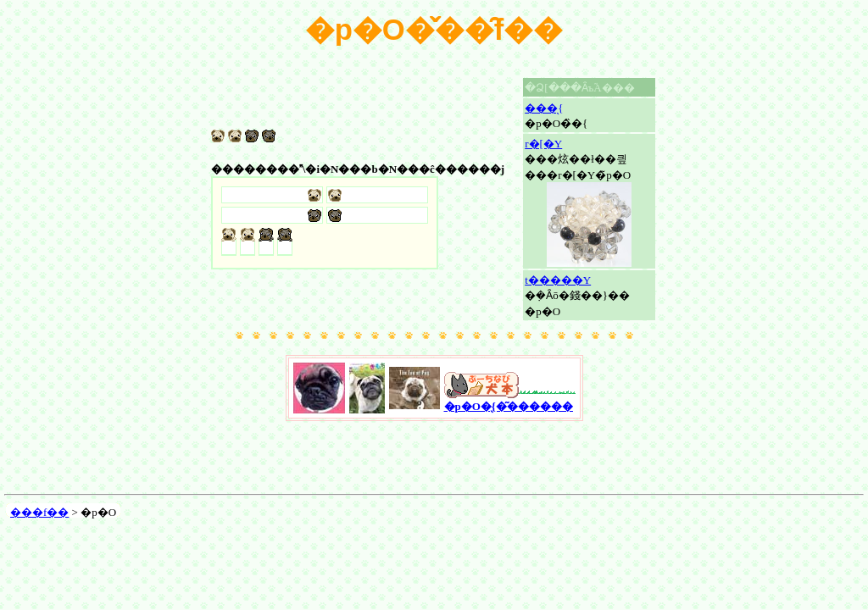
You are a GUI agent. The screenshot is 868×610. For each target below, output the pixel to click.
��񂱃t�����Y (558, 280)
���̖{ (544, 108)
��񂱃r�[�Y (543, 144)
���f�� (39, 512)
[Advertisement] (434, 462)
